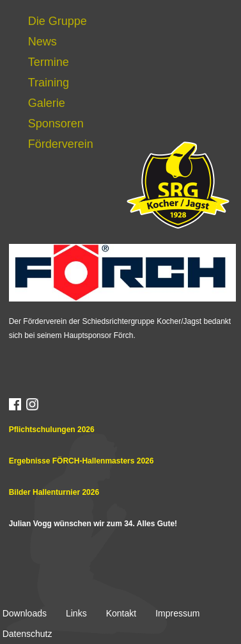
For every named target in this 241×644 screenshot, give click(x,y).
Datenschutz (27, 634)
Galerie (47, 103)
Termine (49, 62)
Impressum (177, 613)
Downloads (25, 613)
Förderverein (61, 144)
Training (49, 83)
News (43, 42)
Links (76, 613)
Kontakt (121, 613)
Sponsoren (56, 124)
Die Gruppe (58, 21)
